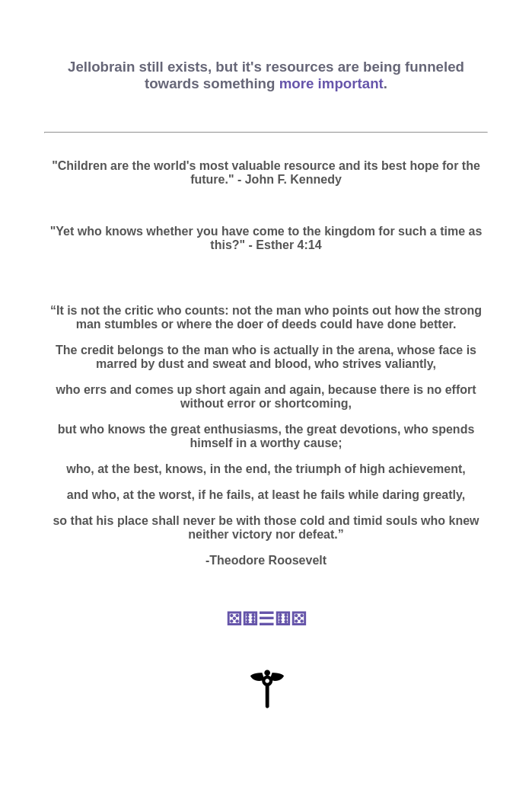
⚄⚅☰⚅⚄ (266, 619)
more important (331, 83)
